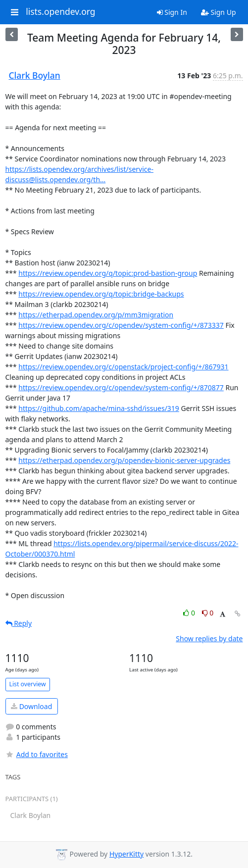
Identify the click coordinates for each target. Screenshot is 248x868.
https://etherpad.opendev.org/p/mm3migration (96, 315)
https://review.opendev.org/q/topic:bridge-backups (101, 294)
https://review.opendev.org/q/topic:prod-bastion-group (108, 273)
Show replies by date (209, 638)
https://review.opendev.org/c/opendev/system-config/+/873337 (121, 325)
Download (31, 706)
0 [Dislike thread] (208, 613)
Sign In (172, 12)
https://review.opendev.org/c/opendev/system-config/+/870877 (121, 387)
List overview (28, 684)
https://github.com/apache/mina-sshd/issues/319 (99, 408)
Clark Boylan (35, 75)
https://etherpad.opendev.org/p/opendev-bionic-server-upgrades (124, 460)
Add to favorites (37, 754)
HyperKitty (126, 854)
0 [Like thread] (190, 613)
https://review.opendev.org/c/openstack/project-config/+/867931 (123, 367)
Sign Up (219, 12)
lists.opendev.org (60, 12)
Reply (19, 623)
